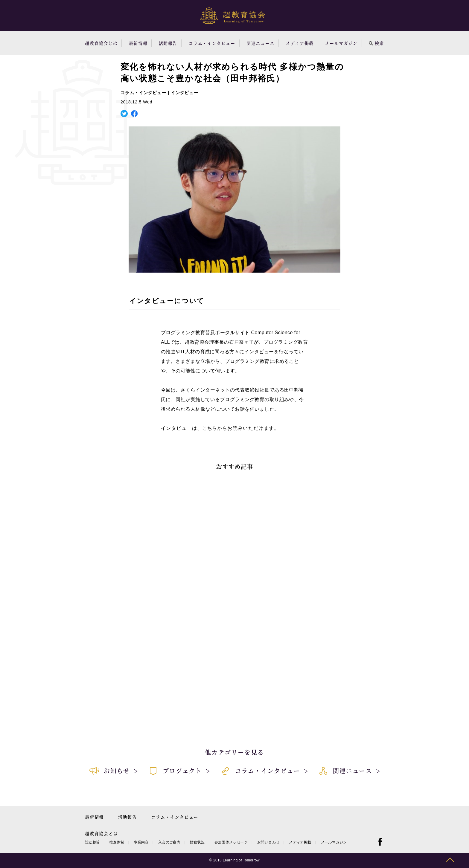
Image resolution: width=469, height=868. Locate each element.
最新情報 (138, 43)
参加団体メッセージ (231, 842)
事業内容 (141, 842)
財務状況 (197, 842)
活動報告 (168, 43)
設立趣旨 (92, 842)
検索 (376, 43)
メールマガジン (341, 43)
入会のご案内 (169, 842)
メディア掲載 (300, 43)
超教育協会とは (101, 43)
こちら (210, 428)
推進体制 (117, 842)
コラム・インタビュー (212, 43)
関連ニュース (261, 43)
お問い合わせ (268, 842)
